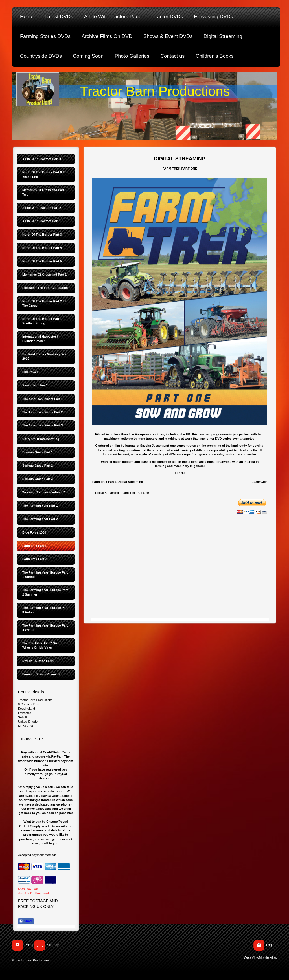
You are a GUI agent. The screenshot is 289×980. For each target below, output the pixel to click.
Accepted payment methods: (38, 855)
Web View (251, 958)
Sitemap (53, 945)
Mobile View (268, 958)
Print (28, 945)
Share (26, 921)
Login (270, 945)
